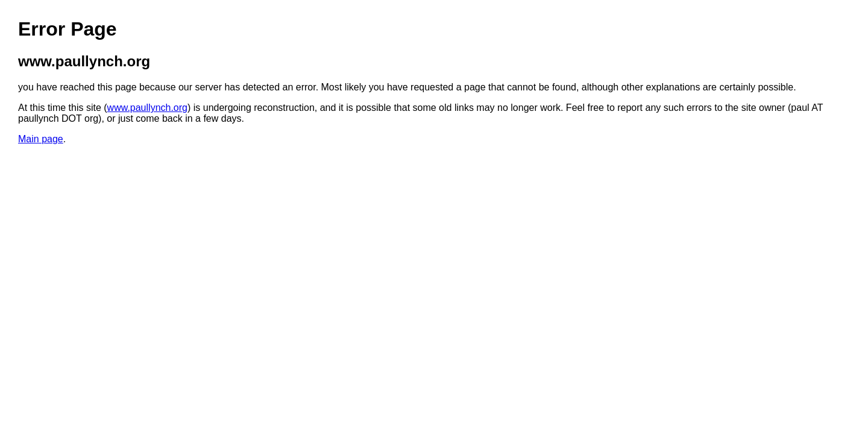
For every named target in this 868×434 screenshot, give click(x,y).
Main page (41, 139)
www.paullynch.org (147, 108)
